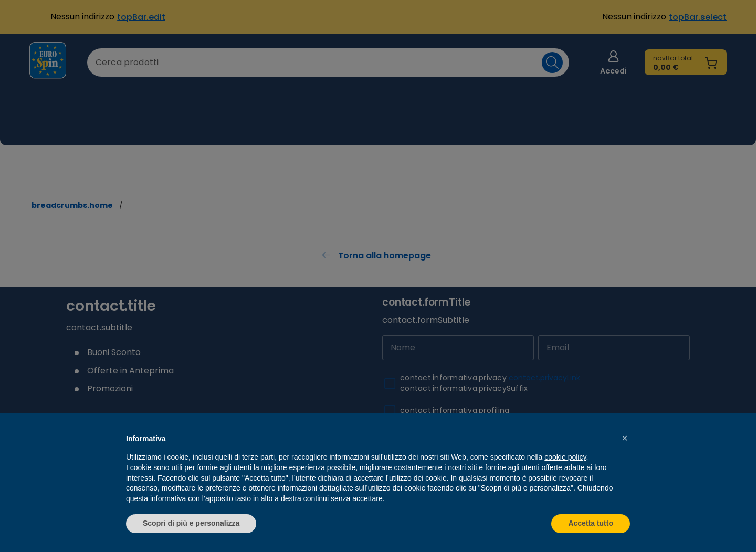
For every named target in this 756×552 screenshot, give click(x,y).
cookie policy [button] (565, 457)
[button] (625, 438)
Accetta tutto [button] (591, 523)
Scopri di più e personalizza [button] (191, 523)
